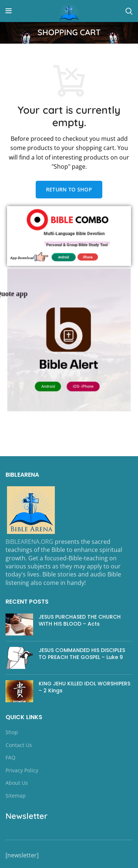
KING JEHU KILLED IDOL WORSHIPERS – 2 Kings (84, 687)
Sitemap (16, 796)
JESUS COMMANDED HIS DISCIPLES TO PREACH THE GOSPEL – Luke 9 (82, 654)
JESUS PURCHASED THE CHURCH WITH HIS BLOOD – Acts (80, 620)
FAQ (10, 757)
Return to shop (69, 189)
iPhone (87, 256)
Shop (12, 732)
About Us (17, 783)
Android (64, 256)
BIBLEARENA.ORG (29, 542)
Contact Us (19, 745)
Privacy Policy (22, 770)
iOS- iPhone (82, 384)
